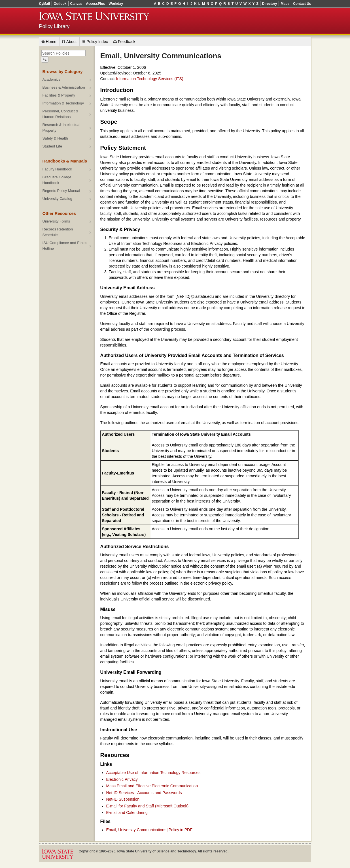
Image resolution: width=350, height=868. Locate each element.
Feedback (127, 42)
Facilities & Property (59, 95)
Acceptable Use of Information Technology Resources (153, 773)
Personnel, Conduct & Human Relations (60, 114)
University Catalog (58, 199)
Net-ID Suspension (123, 799)
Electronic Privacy (122, 779)
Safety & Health (55, 138)
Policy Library (54, 26)
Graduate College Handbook (57, 180)
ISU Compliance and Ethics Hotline (65, 246)
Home (51, 42)
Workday (116, 4)
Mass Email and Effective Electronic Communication (152, 786)
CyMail (45, 4)
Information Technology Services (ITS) (150, 79)
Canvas (76, 4)
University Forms (56, 221)
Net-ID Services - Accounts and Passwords (144, 793)
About (72, 42)
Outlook (60, 4)
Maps (285, 4)
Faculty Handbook (57, 169)
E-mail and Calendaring (127, 813)
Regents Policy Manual (61, 191)
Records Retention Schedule (58, 232)
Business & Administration (64, 87)
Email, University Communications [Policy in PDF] (150, 830)
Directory (270, 4)
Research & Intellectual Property (61, 128)
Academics (52, 79)
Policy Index (97, 42)
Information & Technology (63, 103)
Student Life (52, 146)
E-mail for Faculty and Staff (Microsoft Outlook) (148, 806)
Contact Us (302, 4)
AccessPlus (95, 4)
